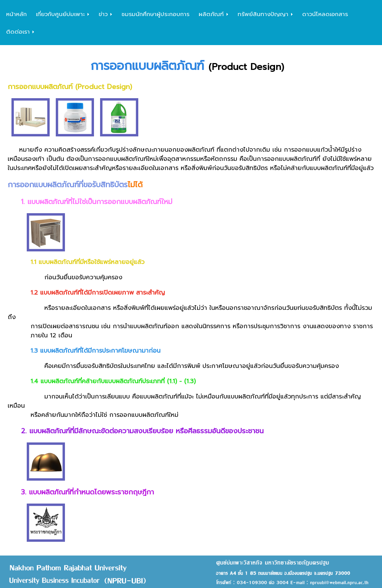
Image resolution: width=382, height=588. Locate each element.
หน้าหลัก (16, 14)
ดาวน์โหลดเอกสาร (325, 14)
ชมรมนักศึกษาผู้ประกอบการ (155, 14)
